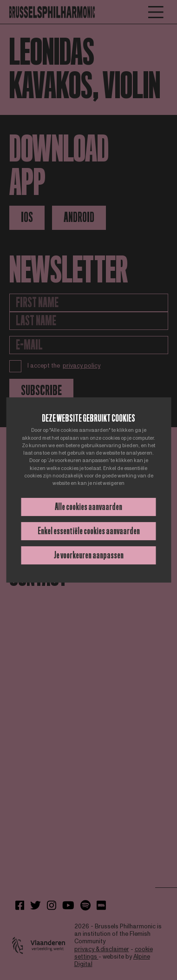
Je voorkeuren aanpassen (89, 555)
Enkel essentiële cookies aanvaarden (89, 531)
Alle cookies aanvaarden (88, 507)
